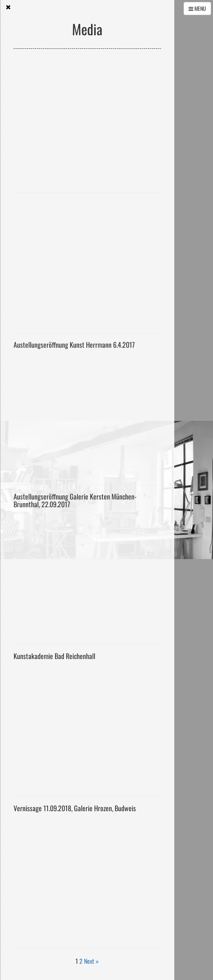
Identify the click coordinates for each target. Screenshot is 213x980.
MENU (197, 8)
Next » (91, 961)
